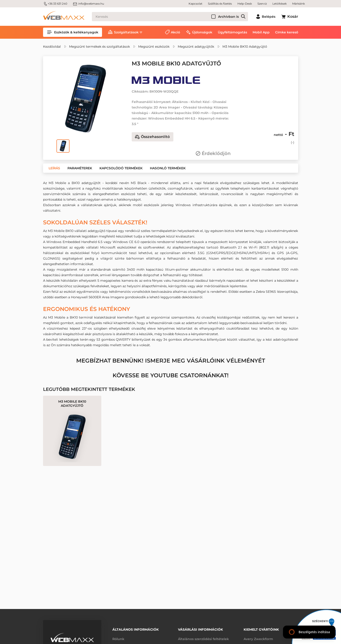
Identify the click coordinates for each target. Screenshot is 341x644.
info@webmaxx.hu (88, 4)
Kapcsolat (195, 4)
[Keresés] (170, 17)
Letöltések (280, 4)
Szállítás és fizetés (220, 4)
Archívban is (228, 17)
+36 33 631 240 (55, 4)
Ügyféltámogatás (232, 32)
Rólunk (118, 639)
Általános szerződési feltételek (203, 639)
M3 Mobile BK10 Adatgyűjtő (245, 47)
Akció (175, 32)
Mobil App (261, 32)
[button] (54, 168)
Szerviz (262, 4)
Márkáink (299, 4)
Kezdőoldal (52, 47)
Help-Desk (245, 4)
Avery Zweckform (258, 639)
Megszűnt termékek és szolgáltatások (99, 47)
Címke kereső (287, 32)
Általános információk (136, 629)
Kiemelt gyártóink (261, 629)
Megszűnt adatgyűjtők (196, 47)
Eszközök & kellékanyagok (73, 32)
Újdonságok (202, 32)
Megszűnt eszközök (154, 47)
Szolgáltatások (126, 32)
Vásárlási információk (200, 629)
